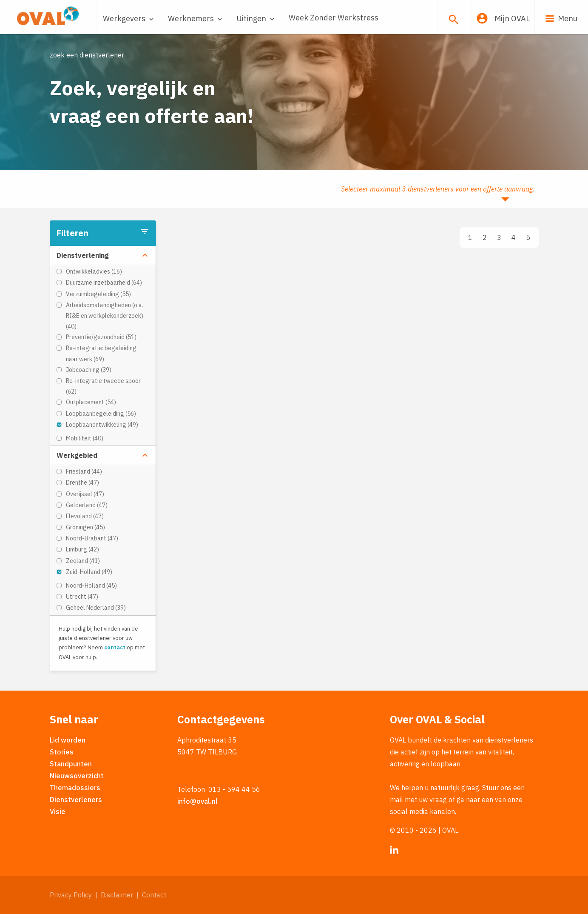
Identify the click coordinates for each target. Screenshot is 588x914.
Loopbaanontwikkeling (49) (102, 425)
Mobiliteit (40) (85, 438)
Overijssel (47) (85, 494)
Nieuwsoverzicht (77, 776)
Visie (58, 811)
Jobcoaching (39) (89, 370)
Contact (154, 895)
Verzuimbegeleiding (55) (98, 294)
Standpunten (71, 764)
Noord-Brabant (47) (92, 538)
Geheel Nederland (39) (96, 608)
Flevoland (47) (85, 516)
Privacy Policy (71, 895)
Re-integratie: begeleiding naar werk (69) (101, 353)
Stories (62, 752)
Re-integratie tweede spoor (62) (103, 386)
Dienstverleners (76, 800)
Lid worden (68, 740)
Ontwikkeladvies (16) (94, 271)
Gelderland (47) (87, 505)
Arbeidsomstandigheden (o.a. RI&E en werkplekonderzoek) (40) (105, 316)
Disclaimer (117, 895)
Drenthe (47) (82, 483)
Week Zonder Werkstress (334, 18)
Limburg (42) (82, 549)
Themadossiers (75, 788)
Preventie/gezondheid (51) (101, 337)
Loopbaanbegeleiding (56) (101, 414)
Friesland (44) (84, 471)
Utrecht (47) (82, 597)
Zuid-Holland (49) (89, 572)
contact (115, 647)
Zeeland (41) (83, 561)
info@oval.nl (197, 801)
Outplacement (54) (91, 402)
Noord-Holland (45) (91, 586)
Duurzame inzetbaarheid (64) (104, 283)
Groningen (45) (85, 527)
